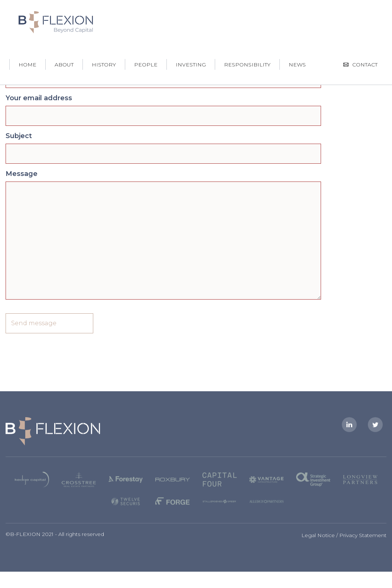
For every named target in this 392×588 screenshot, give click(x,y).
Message (22, 174)
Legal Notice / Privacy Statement (344, 538)
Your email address (39, 98)
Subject (19, 136)
